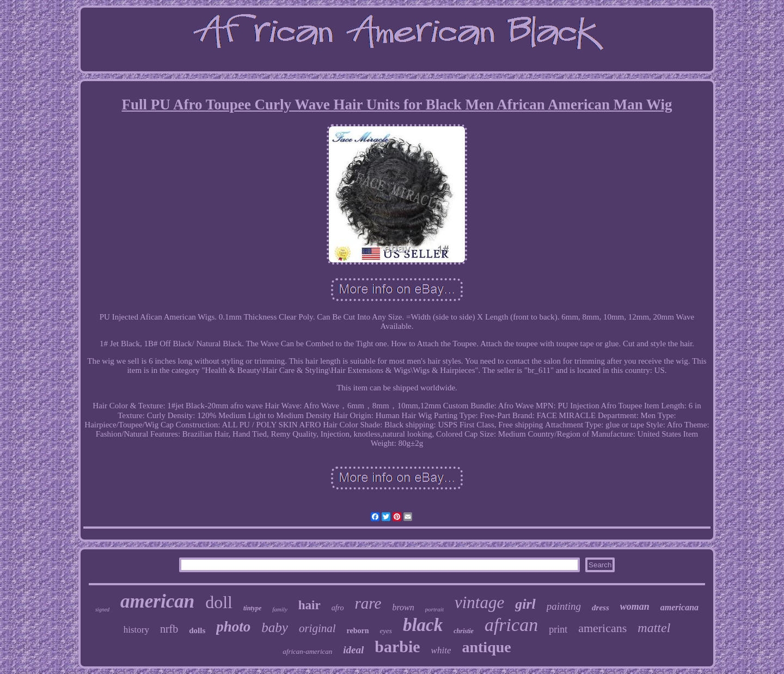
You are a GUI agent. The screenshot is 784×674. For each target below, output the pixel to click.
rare (368, 603)
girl (525, 604)
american (157, 601)
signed (102, 609)
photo (233, 627)
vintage (479, 602)
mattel (654, 628)
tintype (252, 608)
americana (679, 607)
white (441, 650)
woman (635, 606)
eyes (386, 631)
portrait (434, 609)
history (136, 630)
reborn (358, 631)
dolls (197, 630)
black (423, 625)
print (558, 629)
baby (275, 627)
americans (602, 628)
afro (338, 608)
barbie (397, 647)
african (511, 625)
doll (219, 602)
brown (403, 607)
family (280, 609)
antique (486, 647)
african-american (307, 651)
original (317, 628)
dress (601, 608)
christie (464, 631)
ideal (353, 650)
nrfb (169, 629)
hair (310, 605)
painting (564, 606)
